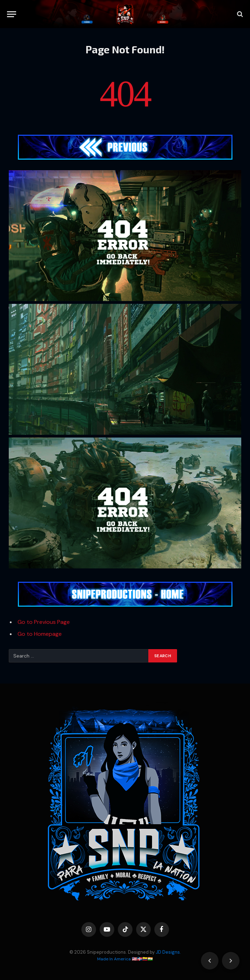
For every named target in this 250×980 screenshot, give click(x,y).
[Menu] (12, 14)
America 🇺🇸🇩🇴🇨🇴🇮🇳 (133, 959)
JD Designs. (168, 952)
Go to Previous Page (44, 622)
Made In (106, 959)
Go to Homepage (40, 634)
